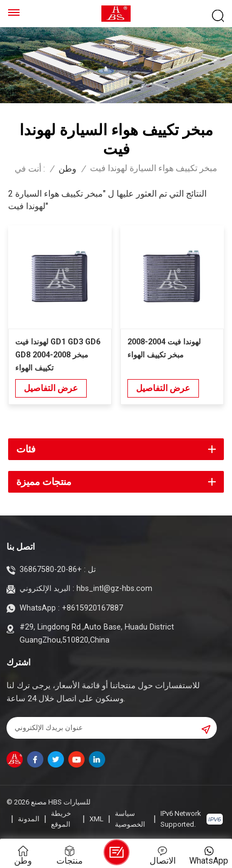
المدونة (29, 819)
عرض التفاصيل (51, 388)
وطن (67, 169)
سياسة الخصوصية (130, 819)
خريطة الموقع (61, 819)
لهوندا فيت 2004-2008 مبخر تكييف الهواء (164, 348)
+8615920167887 (92, 608)
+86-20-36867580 (51, 570)
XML (96, 819)
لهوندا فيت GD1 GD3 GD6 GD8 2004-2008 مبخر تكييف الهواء (58, 355)
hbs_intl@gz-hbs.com (114, 589)
